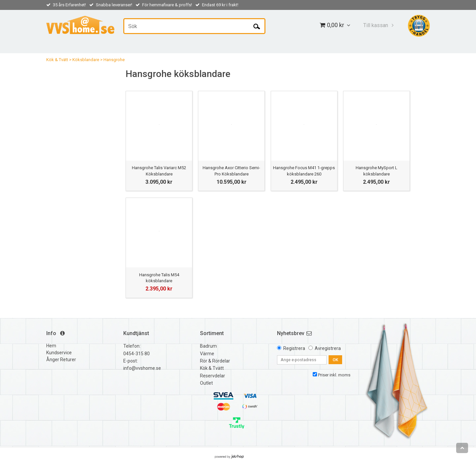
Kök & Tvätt (57, 60)
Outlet (206, 383)
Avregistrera (328, 348)
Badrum (208, 346)
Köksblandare (86, 60)
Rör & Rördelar (215, 361)
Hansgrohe (114, 60)
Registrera (294, 348)
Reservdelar (213, 376)
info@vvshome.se (142, 368)
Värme (207, 354)
